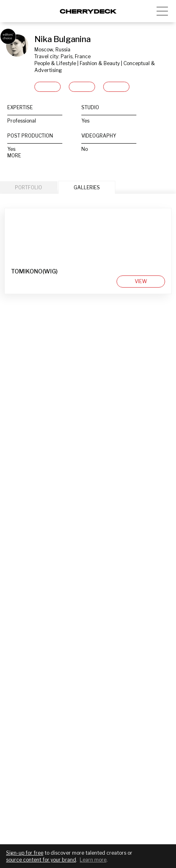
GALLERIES (87, 187)
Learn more (93, 860)
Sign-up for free (25, 853)
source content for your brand (41, 860)
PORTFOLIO (29, 187)
